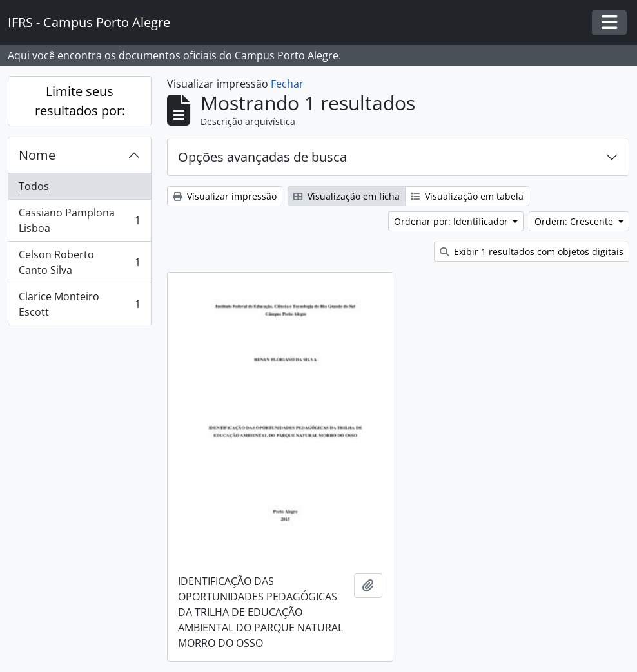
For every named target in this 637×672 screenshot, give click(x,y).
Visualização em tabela (467, 196)
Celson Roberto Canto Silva (79, 262)
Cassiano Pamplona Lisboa (79, 220)
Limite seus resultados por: (80, 101)
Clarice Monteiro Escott (79, 304)
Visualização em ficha (347, 196)
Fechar (287, 84)
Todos (34, 186)
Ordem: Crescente (575, 221)
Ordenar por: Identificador (452, 221)
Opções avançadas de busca (262, 157)
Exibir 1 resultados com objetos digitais (532, 252)
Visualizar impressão (225, 196)
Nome (37, 155)
